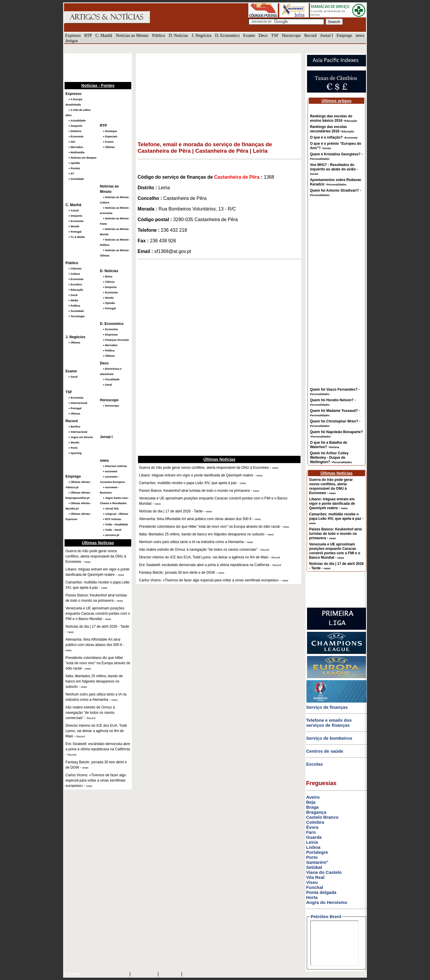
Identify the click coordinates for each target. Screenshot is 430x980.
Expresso (73, 35)
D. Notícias (178, 35)
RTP (88, 35)
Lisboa (313, 847)
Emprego (344, 35)
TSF (275, 35)
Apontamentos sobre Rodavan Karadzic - (336, 182)
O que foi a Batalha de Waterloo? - (329, 445)
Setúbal (314, 867)
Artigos (72, 41)
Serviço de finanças (327, 707)
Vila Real (315, 877)
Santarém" (317, 862)
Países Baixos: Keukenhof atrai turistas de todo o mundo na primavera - (335, 534)
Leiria (312, 842)
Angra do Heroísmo (327, 902)
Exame (249, 35)
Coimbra (315, 822)
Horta (312, 897)
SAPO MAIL (144, 974)
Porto (312, 857)
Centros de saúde (325, 751)
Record (311, 35)
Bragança (316, 812)
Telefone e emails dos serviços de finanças (329, 723)
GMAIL (192, 974)
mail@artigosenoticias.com (104, 974)
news (360, 35)
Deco (263, 35)
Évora (312, 827)
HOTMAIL (171, 974)
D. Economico (227, 35)
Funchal (315, 887)
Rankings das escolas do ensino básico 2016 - (334, 118)
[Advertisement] (93, 67)
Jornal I (327, 35)
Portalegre (317, 852)
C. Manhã (104, 35)
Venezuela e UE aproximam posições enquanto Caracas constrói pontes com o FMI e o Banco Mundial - (335, 551)
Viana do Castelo (324, 872)
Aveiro (313, 797)
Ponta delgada (321, 892)
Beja (311, 802)
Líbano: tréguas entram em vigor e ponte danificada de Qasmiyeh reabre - (332, 504)
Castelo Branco (322, 817)
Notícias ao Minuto (132, 35)
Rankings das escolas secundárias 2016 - (332, 129)
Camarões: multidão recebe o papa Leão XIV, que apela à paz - (336, 518)
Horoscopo (291, 35)
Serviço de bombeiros (329, 738)
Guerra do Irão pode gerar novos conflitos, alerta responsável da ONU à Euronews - (331, 486)
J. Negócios (202, 35)
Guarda (314, 837)
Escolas (315, 764)
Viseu (312, 882)
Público (159, 35)
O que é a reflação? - (334, 137)
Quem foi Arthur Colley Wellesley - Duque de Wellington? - (331, 458)
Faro (311, 832)
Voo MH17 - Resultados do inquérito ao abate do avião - (334, 169)
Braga (312, 807)
